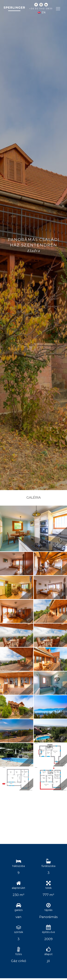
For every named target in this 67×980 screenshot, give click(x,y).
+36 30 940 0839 (41, 8)
